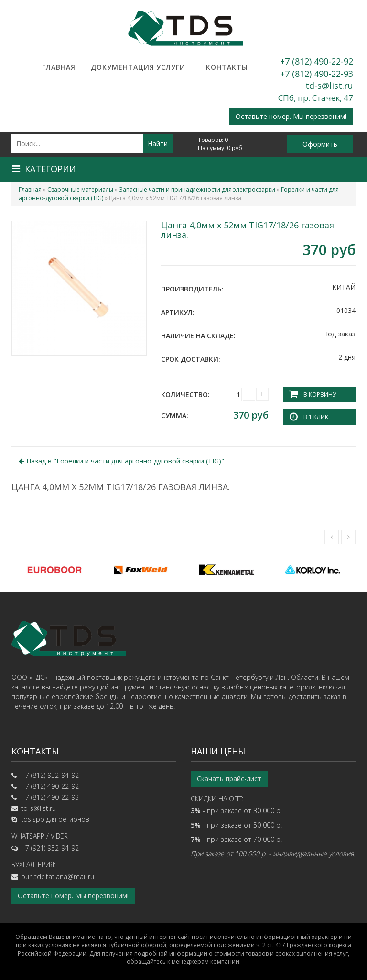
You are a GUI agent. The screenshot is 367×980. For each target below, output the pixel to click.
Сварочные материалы (80, 189)
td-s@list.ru (329, 86)
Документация (115, 67)
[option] (54, 570)
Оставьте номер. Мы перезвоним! (291, 116)
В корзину (320, 394)
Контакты (227, 67)
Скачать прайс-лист (229, 779)
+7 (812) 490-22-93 (317, 74)
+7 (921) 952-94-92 (50, 848)
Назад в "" (121, 461)
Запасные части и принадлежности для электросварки (197, 189)
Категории (44, 169)
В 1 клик (316, 417)
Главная (59, 67)
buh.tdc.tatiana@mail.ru (58, 877)
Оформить (320, 144)
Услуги (171, 67)
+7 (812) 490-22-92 (317, 61)
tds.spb (33, 819)
